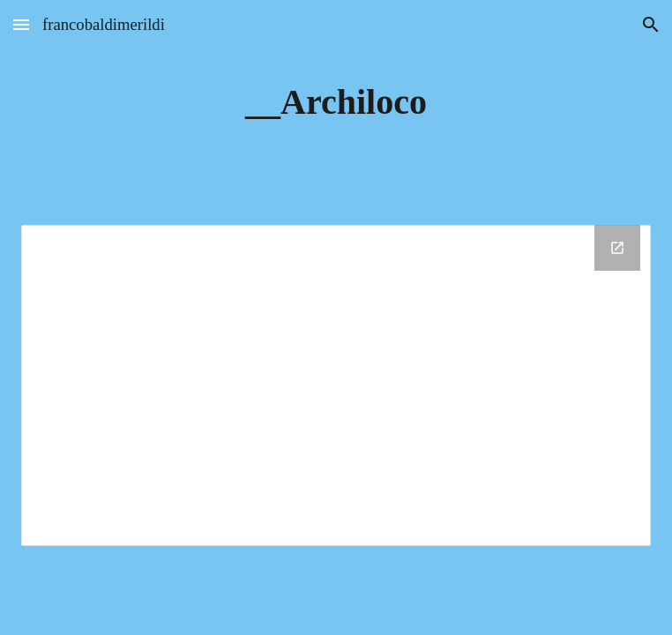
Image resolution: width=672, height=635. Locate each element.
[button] (21, 24)
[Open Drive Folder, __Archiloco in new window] (617, 248)
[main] (336, 102)
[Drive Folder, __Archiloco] (336, 385)
